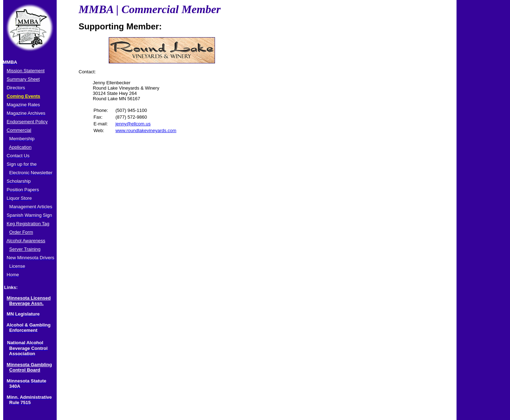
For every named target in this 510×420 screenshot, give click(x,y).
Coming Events (24, 96)
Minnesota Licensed (29, 298)
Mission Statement (26, 71)
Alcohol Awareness (26, 241)
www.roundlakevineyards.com (146, 130)
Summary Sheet (23, 79)
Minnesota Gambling (29, 365)
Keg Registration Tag (28, 224)
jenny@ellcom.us (133, 124)
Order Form (21, 232)
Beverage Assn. (26, 303)
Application (20, 147)
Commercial (19, 130)
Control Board (25, 370)
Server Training (25, 249)
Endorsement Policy (27, 122)
